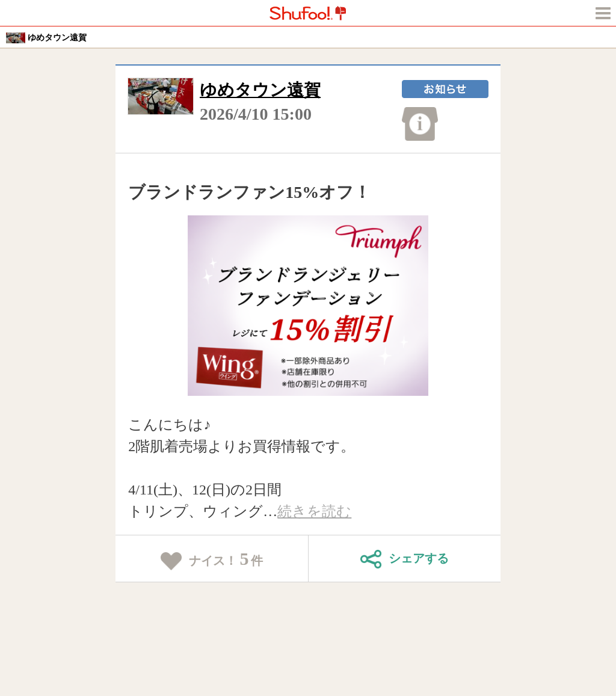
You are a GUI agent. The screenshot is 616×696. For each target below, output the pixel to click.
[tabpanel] (308, 306)
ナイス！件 (212, 559)
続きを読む (314, 511)
